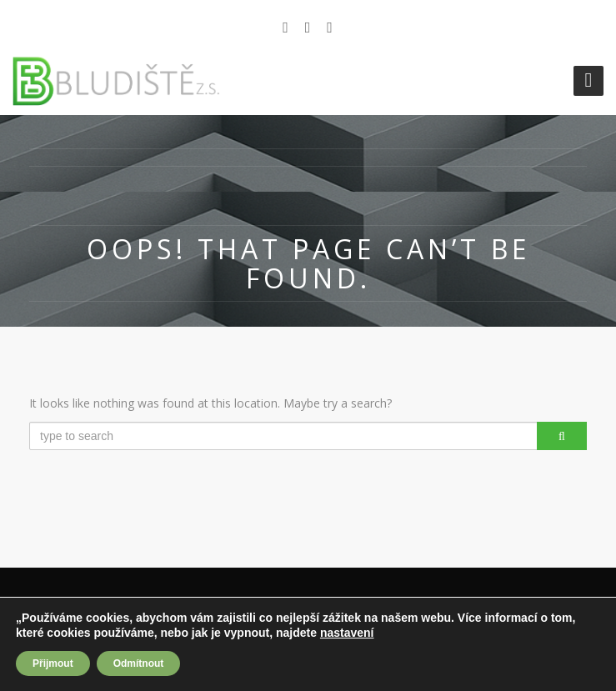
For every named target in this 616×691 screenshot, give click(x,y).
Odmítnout (139, 663)
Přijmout (53, 663)
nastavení (347, 633)
